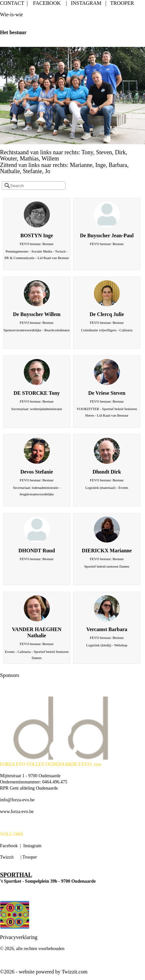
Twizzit (7, 857)
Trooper (30, 857)
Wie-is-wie (11, 14)
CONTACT (12, 3)
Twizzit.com (74, 972)
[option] (72, 729)
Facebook (9, 846)
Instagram (32, 846)
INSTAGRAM (86, 3)
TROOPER (122, 3)
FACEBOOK (47, 3)
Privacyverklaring (19, 937)
